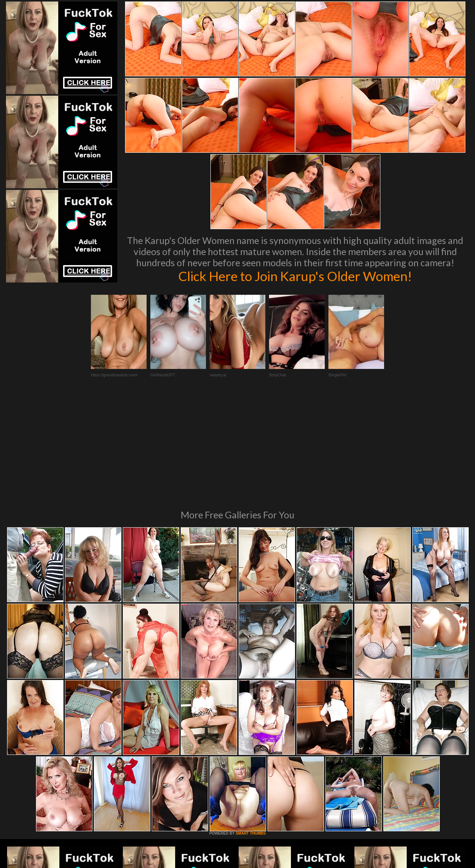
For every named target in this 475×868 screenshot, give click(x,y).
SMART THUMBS (251, 732)
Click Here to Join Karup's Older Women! (295, 276)
